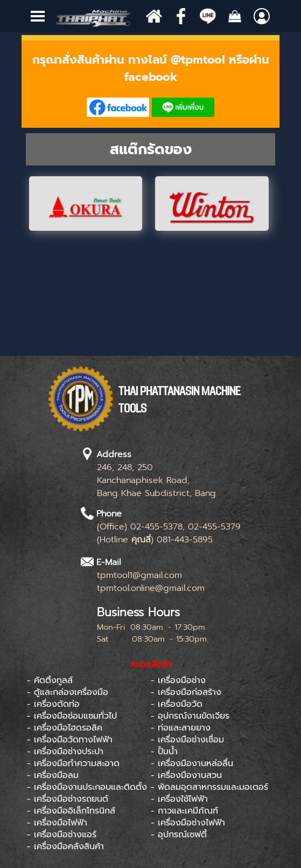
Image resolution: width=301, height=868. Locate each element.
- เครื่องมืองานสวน (186, 775)
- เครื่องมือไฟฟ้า (57, 823)
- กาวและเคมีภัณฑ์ (184, 811)
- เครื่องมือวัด (177, 704)
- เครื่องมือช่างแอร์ (62, 835)
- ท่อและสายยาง (181, 728)
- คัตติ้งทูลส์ (50, 680)
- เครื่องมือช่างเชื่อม (187, 740)
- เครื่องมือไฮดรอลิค (65, 728)
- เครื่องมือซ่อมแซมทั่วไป (72, 716)
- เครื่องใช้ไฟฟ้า (179, 799)
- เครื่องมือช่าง (178, 680)
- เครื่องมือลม (53, 775)
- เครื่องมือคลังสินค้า (65, 846)
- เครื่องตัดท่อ (53, 704)
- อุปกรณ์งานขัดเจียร (190, 716)
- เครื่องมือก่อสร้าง (186, 692)
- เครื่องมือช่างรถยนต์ (68, 799)
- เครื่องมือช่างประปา (65, 752)
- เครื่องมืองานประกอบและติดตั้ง (87, 787)
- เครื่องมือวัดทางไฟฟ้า (70, 740)
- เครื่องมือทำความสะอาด (73, 763)
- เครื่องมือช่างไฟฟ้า (188, 823)
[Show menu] (38, 16)
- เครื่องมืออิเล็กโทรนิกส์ (71, 811)
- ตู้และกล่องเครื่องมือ (68, 692)
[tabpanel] (151, 84)
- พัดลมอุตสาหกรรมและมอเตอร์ (209, 787)
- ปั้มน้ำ (164, 752)
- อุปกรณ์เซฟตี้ (179, 835)
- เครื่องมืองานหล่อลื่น (192, 763)
